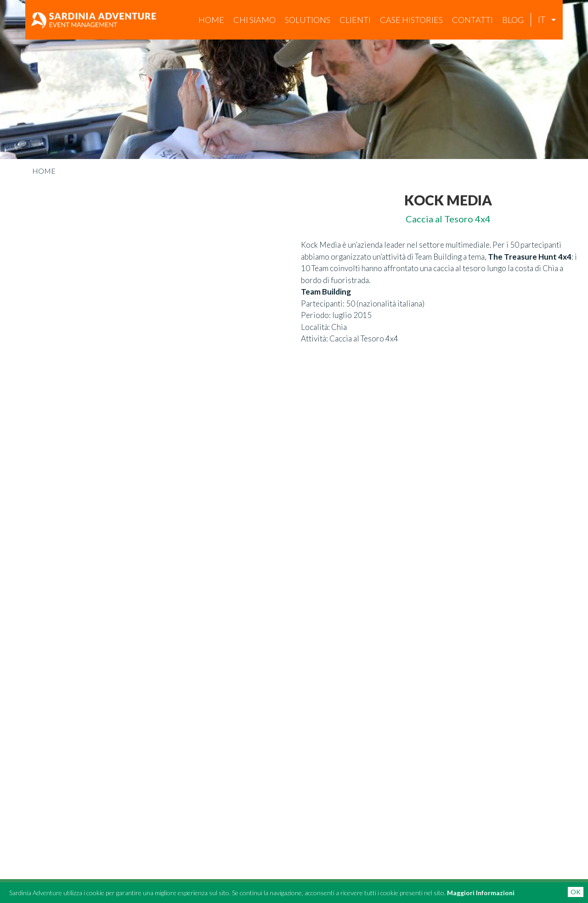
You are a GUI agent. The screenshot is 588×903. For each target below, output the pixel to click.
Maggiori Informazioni (481, 893)
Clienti (355, 20)
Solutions (308, 20)
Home (211, 20)
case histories (411, 20)
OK (576, 892)
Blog (513, 20)
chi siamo (254, 20)
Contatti (472, 20)
